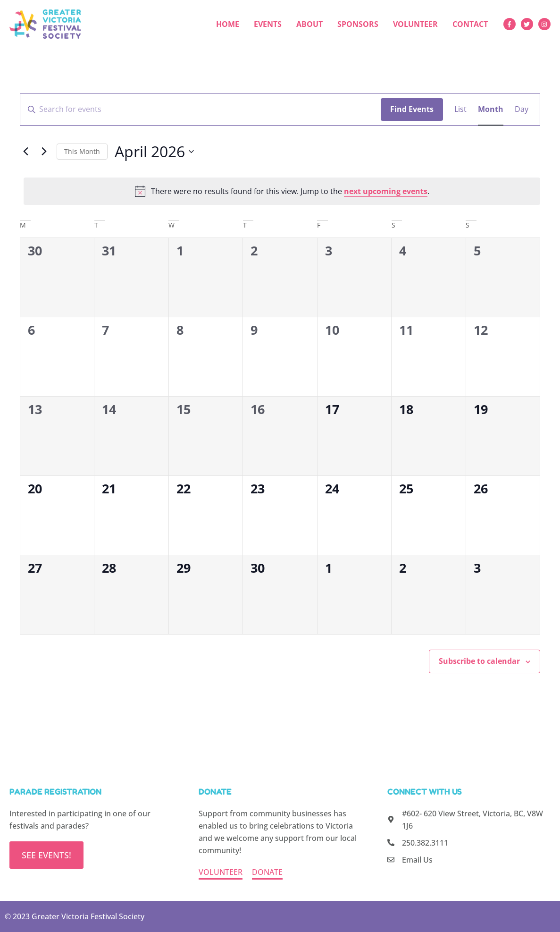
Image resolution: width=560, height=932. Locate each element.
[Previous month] (25, 152)
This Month (82, 151)
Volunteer (415, 24)
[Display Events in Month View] (491, 110)
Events (268, 24)
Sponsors (358, 24)
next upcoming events (386, 191)
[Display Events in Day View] (522, 110)
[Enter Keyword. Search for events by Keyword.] (201, 110)
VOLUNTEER (221, 872)
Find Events (412, 109)
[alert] (282, 191)
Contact (470, 24)
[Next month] (44, 152)
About (309, 24)
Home (228, 24)
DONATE (267, 872)
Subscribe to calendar (479, 661)
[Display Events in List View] (460, 110)
